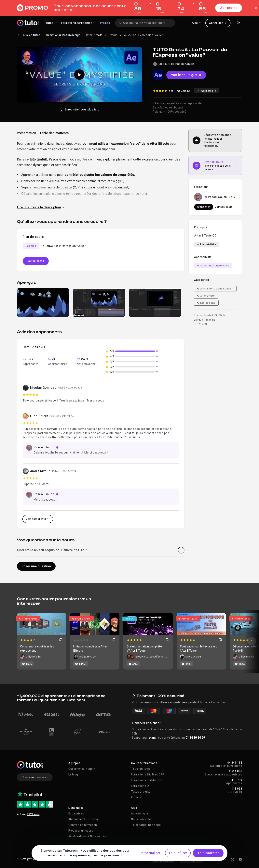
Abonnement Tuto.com (84, 819)
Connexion (218, 23)
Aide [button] (134, 808)
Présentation (27, 133)
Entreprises (76, 813)
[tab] (27, 133)
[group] (43, 302)
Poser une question (36, 566)
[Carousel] (129, 641)
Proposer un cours (81, 831)
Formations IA (140, 786)
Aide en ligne (140, 813)
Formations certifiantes (147, 780)
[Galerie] (101, 302)
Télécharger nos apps (146, 825)
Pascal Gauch (185, 64)
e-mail (153, 738)
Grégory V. (142, 657)
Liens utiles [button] (76, 808)
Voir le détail (36, 261)
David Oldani (193, 657)
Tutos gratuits (141, 792)
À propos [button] (74, 763)
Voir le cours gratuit (186, 75)
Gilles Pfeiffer (34, 657)
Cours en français (36, 777)
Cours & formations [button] (144, 763)
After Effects (94, 35)
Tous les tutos (31, 35)
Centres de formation (83, 825)
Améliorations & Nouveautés (87, 836)
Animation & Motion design (63, 35)
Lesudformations (159, 657)
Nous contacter (142, 819)
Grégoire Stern (88, 657)
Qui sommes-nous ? (82, 769)
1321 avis (33, 814)
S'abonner (204, 207)
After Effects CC (205, 236)
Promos (105, 23)
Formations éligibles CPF (147, 774)
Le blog (73, 774)
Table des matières (54, 133)
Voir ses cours (224, 207)
